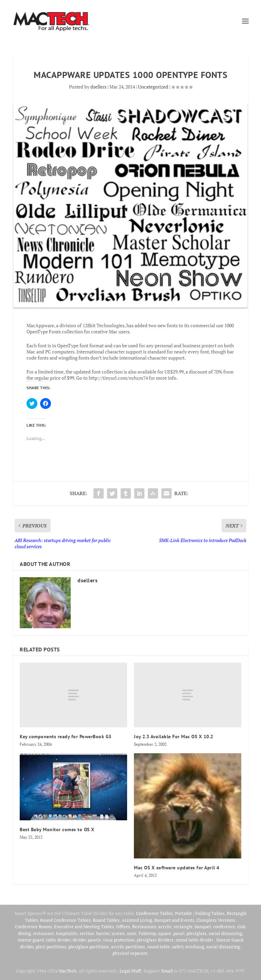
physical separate (130, 953)
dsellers (98, 87)
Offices (123, 927)
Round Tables (106, 920)
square (165, 933)
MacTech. (68, 971)
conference (224, 927)
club (241, 927)
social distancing (225, 933)
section (87, 933)
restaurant (43, 933)
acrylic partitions (128, 947)
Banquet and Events (174, 920)
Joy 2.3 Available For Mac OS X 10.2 (174, 737)
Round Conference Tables (65, 920)
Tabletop (147, 933)
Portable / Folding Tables (200, 913)
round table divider (195, 940)
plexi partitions (51, 947)
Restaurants (144, 927)
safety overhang (188, 947)
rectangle (183, 927)
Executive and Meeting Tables (84, 927)
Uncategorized (153, 87)
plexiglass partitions (89, 947)
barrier (103, 933)
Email (167, 971)
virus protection (119, 940)
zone (132, 933)
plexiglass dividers (155, 940)
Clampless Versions (216, 920)
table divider (58, 940)
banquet (203, 927)
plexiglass (197, 933)
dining (24, 933)
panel (179, 933)
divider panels (87, 940)
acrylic (165, 927)
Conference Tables (154, 913)
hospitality (67, 933)
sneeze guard (31, 940)
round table (159, 947)
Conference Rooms (33, 927)
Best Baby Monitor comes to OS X (57, 829)
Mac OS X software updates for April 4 (177, 868)
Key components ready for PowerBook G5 (66, 737)
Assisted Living (137, 920)
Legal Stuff (130, 971)
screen (118, 933)
